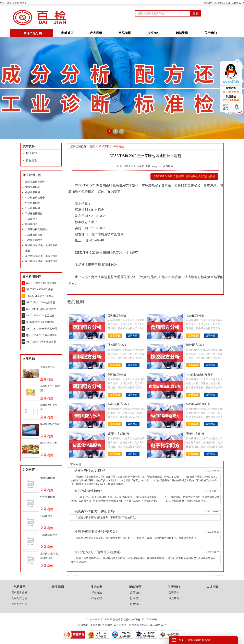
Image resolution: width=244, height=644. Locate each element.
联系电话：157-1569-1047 (230, 3)
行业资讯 (135, 598)
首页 (92, 146)
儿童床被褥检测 (34, 240)
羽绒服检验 (31, 219)
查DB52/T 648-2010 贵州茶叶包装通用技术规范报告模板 (184, 176)
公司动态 (135, 593)
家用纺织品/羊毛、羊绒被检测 (41, 261)
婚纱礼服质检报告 (35, 182)
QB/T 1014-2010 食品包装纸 (41, 335)
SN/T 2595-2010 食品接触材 (41, 316)
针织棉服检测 (33, 208)
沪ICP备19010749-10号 (144, 620)
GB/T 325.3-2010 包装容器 (41, 303)
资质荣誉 (174, 598)
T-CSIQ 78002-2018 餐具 (40, 296)
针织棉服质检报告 (35, 198)
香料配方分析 (117, 345)
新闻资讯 (182, 33)
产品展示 (96, 33)
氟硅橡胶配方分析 (50, 424)
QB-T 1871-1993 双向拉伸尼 (42, 329)
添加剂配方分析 (49, 443)
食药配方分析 (195, 315)
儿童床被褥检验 (34, 235)
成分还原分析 (48, 367)
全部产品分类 (33, 33)
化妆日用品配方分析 (200, 374)
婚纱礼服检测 (33, 192)
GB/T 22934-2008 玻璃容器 (41, 342)
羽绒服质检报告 (34, 214)
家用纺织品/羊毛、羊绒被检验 (41, 256)
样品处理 (32, 160)
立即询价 (47, 379)
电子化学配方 (195, 434)
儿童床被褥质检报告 (36, 229)
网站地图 (208, 3)
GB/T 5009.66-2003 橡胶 (40, 290)
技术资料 (153, 33)
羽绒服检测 (31, 224)
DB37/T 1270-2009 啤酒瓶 (40, 322)
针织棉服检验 (33, 203)
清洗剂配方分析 (119, 404)
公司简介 (174, 593)
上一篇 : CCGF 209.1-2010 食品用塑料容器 (73, 575)
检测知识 (135, 604)
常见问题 (125, 33)
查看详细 (115, 336)
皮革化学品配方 (119, 434)
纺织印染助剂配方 (198, 404)
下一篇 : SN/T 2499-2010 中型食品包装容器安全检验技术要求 (216, 575)
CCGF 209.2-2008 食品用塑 (41, 283)
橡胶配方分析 (195, 345)
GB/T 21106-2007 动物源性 (41, 309)
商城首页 (67, 33)
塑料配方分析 (117, 315)
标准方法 (32, 153)
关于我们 (211, 33)
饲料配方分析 (117, 374)
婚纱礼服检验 (33, 187)
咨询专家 (133, 336)
